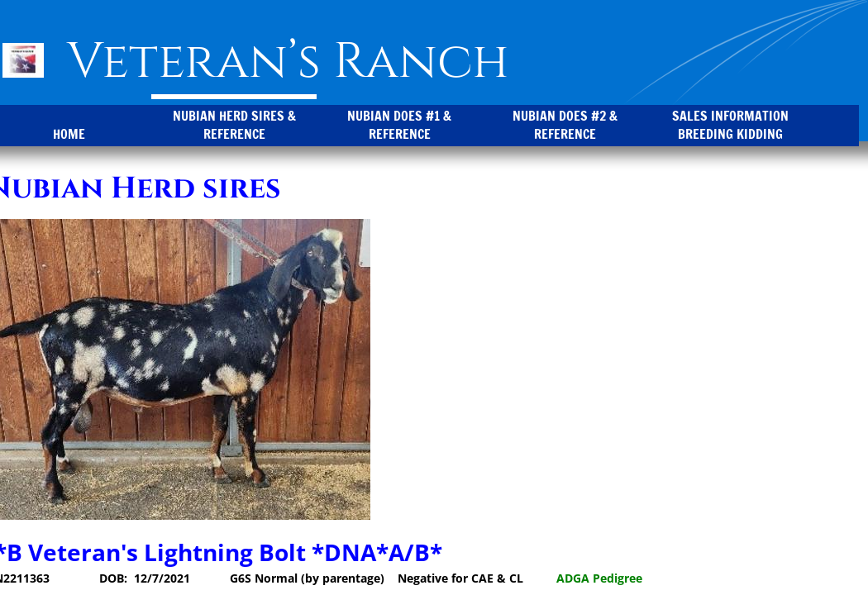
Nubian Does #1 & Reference (399, 125)
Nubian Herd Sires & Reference (234, 125)
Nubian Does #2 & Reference (565, 125)
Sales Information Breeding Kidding (730, 125)
